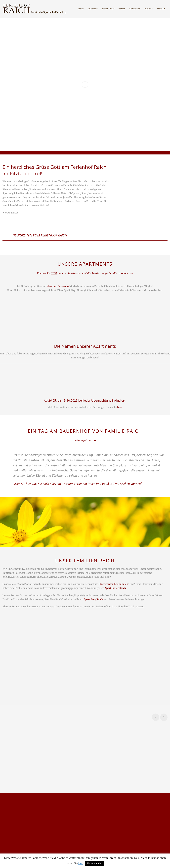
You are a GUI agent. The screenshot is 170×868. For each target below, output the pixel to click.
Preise (122, 8)
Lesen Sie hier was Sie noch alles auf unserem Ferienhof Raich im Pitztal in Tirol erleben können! (77, 484)
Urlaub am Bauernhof (58, 286)
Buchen (149, 8)
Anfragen (135, 8)
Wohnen (93, 8)
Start (81, 8)
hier (80, 863)
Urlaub (161, 8)
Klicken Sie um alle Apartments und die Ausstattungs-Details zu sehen (85, 273)
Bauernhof (108, 8)
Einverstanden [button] (95, 863)
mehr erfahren (85, 440)
